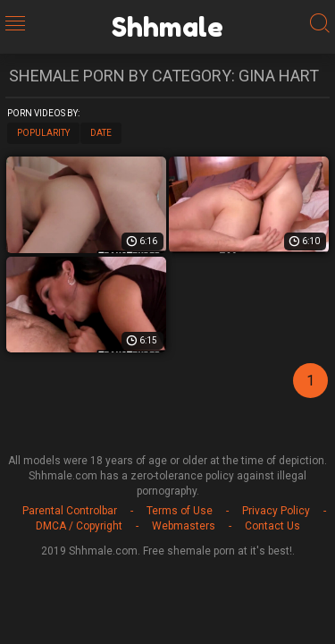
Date (101, 133)
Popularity (43, 133)
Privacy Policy (276, 511)
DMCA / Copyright (79, 526)
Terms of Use (180, 511)
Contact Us (272, 526)
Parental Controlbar (70, 511)
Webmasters (184, 526)
